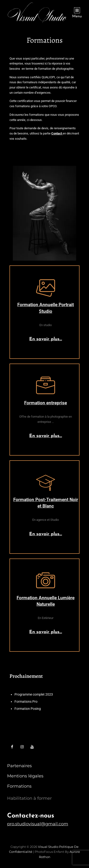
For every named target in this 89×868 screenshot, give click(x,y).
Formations (19, 786)
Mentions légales (25, 776)
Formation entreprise (46, 403)
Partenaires (19, 766)
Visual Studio (48, 847)
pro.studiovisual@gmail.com (38, 824)
